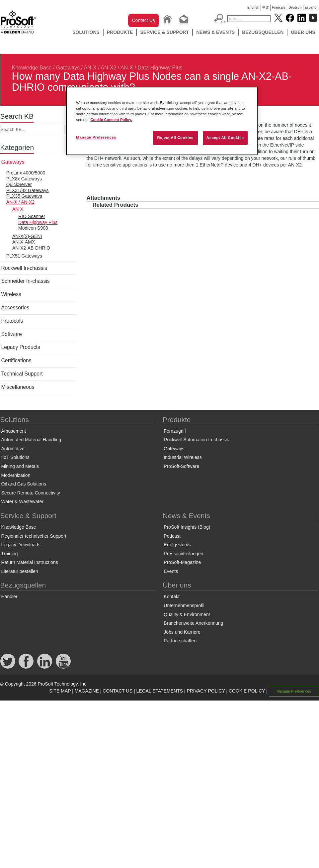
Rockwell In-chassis (24, 268)
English (253, 7)
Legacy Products (21, 347)
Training (10, 554)
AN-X (127, 68)
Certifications (16, 360)
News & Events (215, 32)
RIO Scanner (32, 216)
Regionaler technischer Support (34, 536)
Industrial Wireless (183, 457)
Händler (9, 597)
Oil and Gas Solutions (24, 484)
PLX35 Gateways (24, 196)
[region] (162, 121)
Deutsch (295, 7)
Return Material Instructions (30, 562)
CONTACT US (118, 691)
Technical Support (22, 374)
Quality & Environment (187, 614)
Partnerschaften (180, 641)
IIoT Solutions (15, 457)
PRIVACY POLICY (206, 691)
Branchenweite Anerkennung (193, 623)
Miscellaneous (18, 387)
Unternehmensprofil (184, 605)
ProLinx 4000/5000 (26, 173)
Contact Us (144, 20)
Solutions (86, 32)
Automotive (13, 449)
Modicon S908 (33, 228)
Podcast (172, 536)
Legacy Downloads (21, 545)
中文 (266, 7)
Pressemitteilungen (183, 554)
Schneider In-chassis (26, 281)
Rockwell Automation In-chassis (196, 440)
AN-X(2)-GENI (27, 236)
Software (12, 334)
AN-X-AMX (24, 242)
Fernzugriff (175, 431)
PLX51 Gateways (24, 256)
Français (279, 7)
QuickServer (19, 184)
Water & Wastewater (22, 501)
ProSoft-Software (181, 466)
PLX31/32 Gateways (28, 190)
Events (171, 571)
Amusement (14, 431)
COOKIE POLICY (247, 691)
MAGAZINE (87, 691)
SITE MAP (60, 691)
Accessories (15, 308)
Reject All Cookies (175, 138)
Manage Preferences (294, 691)
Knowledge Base (32, 68)
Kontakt (171, 597)
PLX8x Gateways (24, 179)
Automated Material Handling (31, 440)
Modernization (16, 475)
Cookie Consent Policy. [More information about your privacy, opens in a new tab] (111, 120)
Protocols (12, 321)
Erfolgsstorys (177, 545)
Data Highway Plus (160, 68)
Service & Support (164, 32)
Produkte (120, 32)
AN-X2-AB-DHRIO (31, 248)
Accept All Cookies (225, 138)
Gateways (68, 68)
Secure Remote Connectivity (31, 493)
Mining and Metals (20, 466)
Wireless (11, 294)
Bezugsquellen (263, 32)
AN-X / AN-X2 (100, 68)
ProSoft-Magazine (182, 562)
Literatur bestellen (20, 571)
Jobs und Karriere (182, 632)
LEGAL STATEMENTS (159, 691)
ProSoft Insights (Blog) (187, 527)
